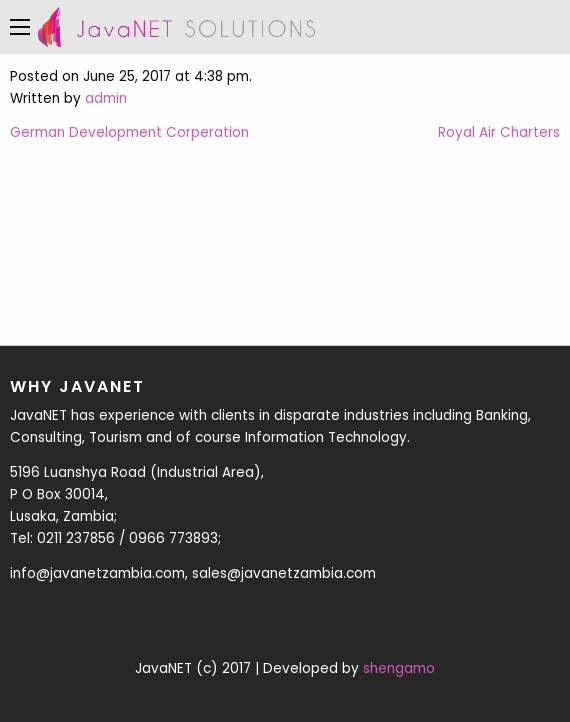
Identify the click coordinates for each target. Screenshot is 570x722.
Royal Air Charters (499, 132)
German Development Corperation (129, 132)
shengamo (399, 668)
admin (106, 98)
